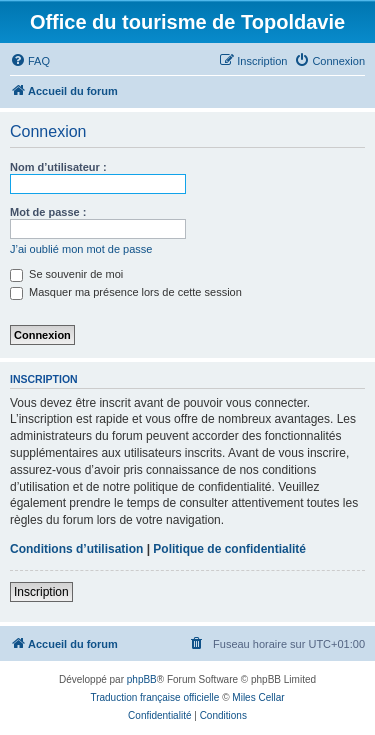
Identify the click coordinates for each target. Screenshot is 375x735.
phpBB (142, 679)
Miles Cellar (258, 697)
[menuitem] (30, 61)
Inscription (41, 592)
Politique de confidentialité (229, 549)
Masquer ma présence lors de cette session (126, 292)
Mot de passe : (48, 212)
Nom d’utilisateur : (58, 167)
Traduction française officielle (154, 697)
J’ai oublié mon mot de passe (81, 249)
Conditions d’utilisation (76, 549)
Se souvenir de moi (66, 274)
